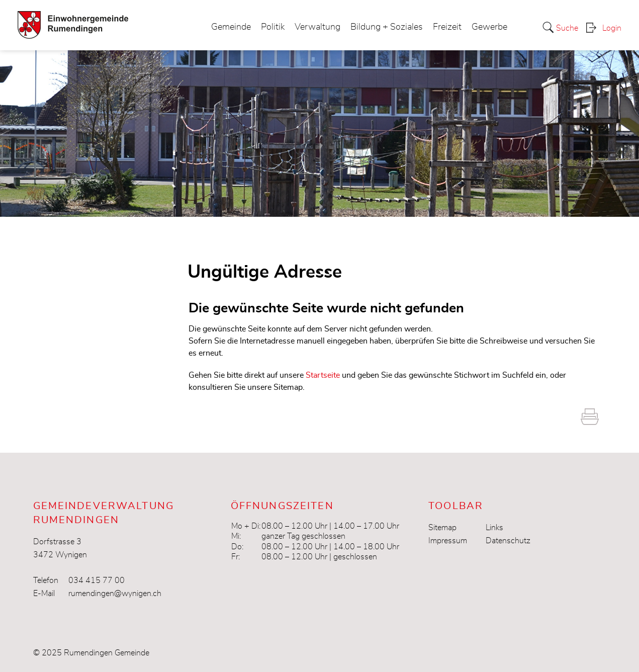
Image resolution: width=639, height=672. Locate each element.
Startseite (323, 375)
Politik (273, 27)
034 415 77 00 (97, 580)
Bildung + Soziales (387, 27)
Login (612, 28)
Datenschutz (508, 541)
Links (494, 528)
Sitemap (442, 528)
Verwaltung (317, 27)
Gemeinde (231, 27)
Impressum (448, 541)
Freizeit (447, 27)
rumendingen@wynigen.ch (115, 594)
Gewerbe (489, 27)
